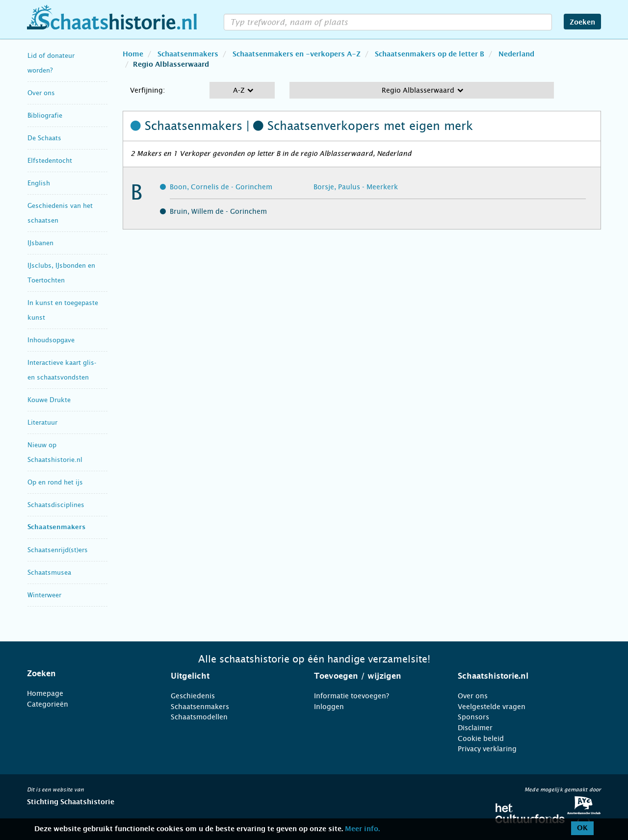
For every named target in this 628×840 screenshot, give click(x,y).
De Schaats (44, 138)
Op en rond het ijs (55, 482)
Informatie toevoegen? (352, 696)
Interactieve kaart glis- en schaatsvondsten (62, 370)
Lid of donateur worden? (51, 63)
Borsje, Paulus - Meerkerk (356, 187)
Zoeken (582, 23)
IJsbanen (40, 243)
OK (582, 828)
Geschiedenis (193, 696)
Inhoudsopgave (51, 340)
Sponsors (473, 717)
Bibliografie (45, 115)
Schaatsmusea (49, 573)
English (39, 183)
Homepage (45, 693)
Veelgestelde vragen (492, 707)
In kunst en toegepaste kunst (63, 310)
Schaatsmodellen (199, 717)
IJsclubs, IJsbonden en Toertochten (61, 273)
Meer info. (362, 829)
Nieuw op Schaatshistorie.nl (55, 452)
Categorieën (48, 704)
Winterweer (44, 595)
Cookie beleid (481, 738)
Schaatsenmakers (56, 527)
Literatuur (42, 422)
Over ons (41, 93)
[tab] (87, 674)
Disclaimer (475, 728)
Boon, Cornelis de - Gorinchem (221, 187)
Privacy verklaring (487, 749)
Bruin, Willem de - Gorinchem (218, 211)
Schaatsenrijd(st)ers (58, 550)
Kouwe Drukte (49, 400)
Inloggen (329, 707)
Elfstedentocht (50, 161)
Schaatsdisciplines (56, 505)
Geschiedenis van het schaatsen (60, 213)
